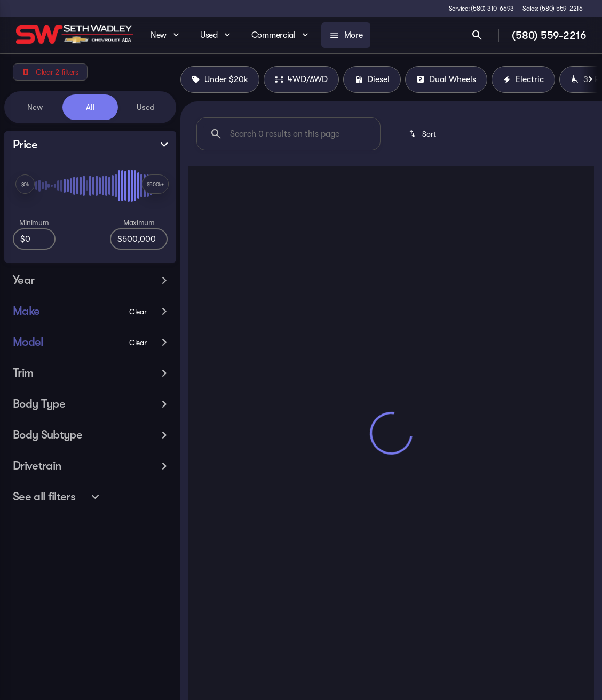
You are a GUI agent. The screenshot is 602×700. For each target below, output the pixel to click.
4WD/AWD (301, 79)
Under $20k (220, 79)
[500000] (139, 239)
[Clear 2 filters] (50, 72)
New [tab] (35, 107)
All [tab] (90, 107)
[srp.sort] (422, 134)
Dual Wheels (446, 79)
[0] (34, 239)
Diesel (372, 79)
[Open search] (477, 35)
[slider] (25, 184)
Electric (523, 79)
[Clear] (138, 312)
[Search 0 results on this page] (288, 134)
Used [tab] (146, 107)
